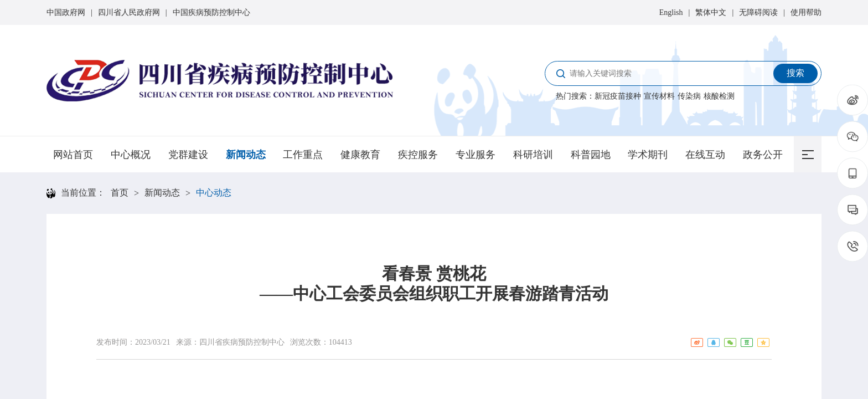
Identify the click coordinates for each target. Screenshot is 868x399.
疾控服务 (418, 155)
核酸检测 (719, 96)
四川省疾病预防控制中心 (242, 342)
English (671, 12)
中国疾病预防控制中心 (211, 12)
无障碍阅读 (758, 12)
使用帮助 (806, 12)
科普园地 (591, 155)
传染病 (689, 96)
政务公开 (763, 155)
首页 (120, 193)
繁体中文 (711, 12)
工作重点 (303, 155)
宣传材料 (659, 96)
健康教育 (360, 155)
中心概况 (131, 155)
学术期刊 (648, 155)
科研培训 (533, 155)
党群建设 (188, 155)
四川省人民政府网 (129, 12)
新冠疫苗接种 (618, 96)
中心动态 (214, 193)
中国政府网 (66, 12)
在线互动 (705, 155)
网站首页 (73, 155)
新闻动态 (246, 155)
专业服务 (476, 155)
